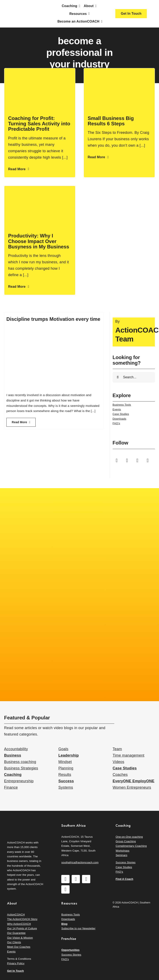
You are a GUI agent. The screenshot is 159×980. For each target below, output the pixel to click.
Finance (11, 787)
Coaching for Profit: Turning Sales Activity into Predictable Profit (39, 124)
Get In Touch (15, 971)
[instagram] (127, 460)
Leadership (69, 755)
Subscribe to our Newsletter (78, 928)
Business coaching (20, 762)
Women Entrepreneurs (132, 787)
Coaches (120, 775)
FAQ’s (116, 423)
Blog (64, 924)
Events (117, 409)
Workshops (122, 851)
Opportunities (70, 950)
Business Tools (122, 405)
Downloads (119, 419)
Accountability (16, 749)
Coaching (13, 775)
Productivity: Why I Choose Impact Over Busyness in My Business (39, 241)
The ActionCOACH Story (22, 919)
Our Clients (14, 942)
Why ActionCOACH (19, 924)
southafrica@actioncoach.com (80, 862)
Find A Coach (124, 879)
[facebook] (117, 460)
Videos (118, 762)
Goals (63, 749)
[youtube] (137, 460)
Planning (66, 768)
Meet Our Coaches (19, 947)
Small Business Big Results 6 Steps (111, 121)
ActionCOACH (16, 915)
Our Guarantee (16, 933)
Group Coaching (126, 841)
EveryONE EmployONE (134, 781)
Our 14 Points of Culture (22, 928)
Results (65, 775)
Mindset (65, 762)
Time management (128, 755)
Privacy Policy (16, 963)
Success (66, 781)
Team (117, 749)
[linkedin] (148, 460)
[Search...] (134, 377)
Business (13, 755)
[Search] (118, 377)
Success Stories (125, 862)
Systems (66, 787)
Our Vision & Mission (20, 938)
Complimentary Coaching (131, 846)
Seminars (121, 855)
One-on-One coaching (129, 837)
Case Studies (121, 414)
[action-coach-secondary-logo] (25, 822)
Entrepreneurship (19, 781)
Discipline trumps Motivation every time (53, 319)
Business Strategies (21, 768)
